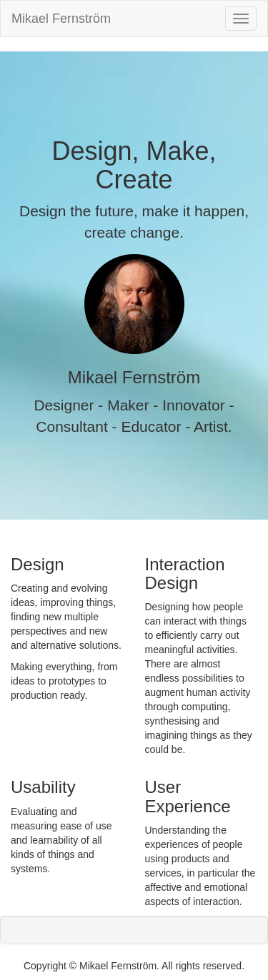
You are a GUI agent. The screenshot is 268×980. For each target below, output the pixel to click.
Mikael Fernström (61, 19)
